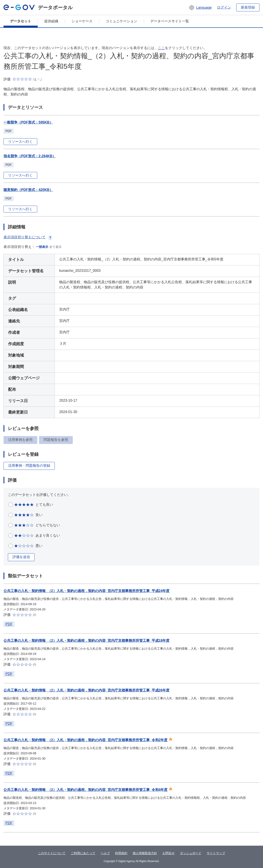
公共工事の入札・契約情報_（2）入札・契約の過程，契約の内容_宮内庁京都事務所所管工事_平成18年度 (86, 641)
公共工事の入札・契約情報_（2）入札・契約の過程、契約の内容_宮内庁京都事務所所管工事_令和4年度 (86, 790)
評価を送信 (21, 557)
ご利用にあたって (83, 853)
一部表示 (42, 247)
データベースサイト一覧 (170, 21)
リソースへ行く (20, 142)
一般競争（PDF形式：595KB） (28, 122)
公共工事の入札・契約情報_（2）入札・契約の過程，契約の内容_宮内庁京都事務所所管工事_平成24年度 (86, 591)
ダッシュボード (191, 853)
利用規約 (121, 853)
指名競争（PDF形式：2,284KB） (30, 156)
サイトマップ (216, 853)
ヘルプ (105, 853)
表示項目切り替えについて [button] (28, 237)
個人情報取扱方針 (145, 853)
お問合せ (169, 853)
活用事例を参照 (20, 440)
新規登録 (248, 7)
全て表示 (55, 247)
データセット (21, 21)
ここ (161, 48)
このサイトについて (52, 853)
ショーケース (82, 21)
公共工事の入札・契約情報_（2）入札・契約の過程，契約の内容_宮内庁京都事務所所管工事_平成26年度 (86, 690)
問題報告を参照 (56, 440)
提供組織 (51, 21)
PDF (9, 624)
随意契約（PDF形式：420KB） (28, 190)
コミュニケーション (121, 21)
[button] (200, 7)
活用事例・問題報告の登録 (29, 466)
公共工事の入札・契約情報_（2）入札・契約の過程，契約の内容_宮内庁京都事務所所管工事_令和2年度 (86, 740)
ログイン (224, 7)
